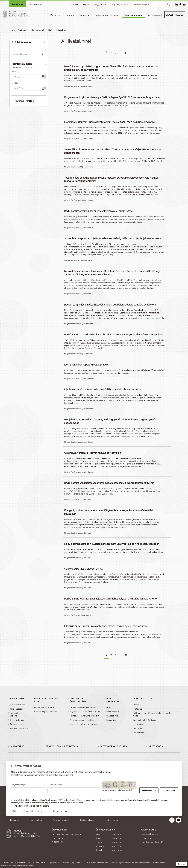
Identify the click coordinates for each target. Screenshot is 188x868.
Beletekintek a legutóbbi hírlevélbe (28, 811)
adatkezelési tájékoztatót (73, 803)
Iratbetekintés (138, 733)
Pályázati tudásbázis (19, 728)
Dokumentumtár (17, 720)
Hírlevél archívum (61, 811)
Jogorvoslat (138, 728)
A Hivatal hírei (61, 30)
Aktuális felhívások (18, 705)
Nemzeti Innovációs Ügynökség (83, 724)
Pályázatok (56, 15)
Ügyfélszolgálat (154, 15)
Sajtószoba (156, 746)
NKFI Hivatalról (35, 4)
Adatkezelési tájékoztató (152, 842)
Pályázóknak (17, 4)
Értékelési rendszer (18, 724)
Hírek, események (133, 15)
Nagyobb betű (36, 820)
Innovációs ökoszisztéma (107, 15)
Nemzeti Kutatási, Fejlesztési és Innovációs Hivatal (24, 840)
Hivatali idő (137, 709)
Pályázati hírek (113, 716)
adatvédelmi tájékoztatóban (119, 863)
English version (111, 820)
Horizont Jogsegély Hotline (46, 712)
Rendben (181, 864)
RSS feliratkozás (87, 820)
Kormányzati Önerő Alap (78, 15)
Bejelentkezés (174, 15)
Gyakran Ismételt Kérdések (144, 720)
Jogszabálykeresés (150, 834)
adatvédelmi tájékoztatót (28, 806)
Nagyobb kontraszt (120, 5)
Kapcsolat (137, 705)
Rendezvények (113, 712)
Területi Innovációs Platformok (83, 707)
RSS (76, 5)
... (121, 52)
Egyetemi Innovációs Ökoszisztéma (85, 712)
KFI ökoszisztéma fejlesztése (82, 720)
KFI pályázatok (16, 709)
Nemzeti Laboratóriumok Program (84, 716)
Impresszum (147, 838)
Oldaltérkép (14, 820)
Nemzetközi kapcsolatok (113, 746)
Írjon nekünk (138, 724)
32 (126, 52)
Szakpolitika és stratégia (62, 746)
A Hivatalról (18, 746)
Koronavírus (111, 720)
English (86, 5)
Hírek (50, 30)
